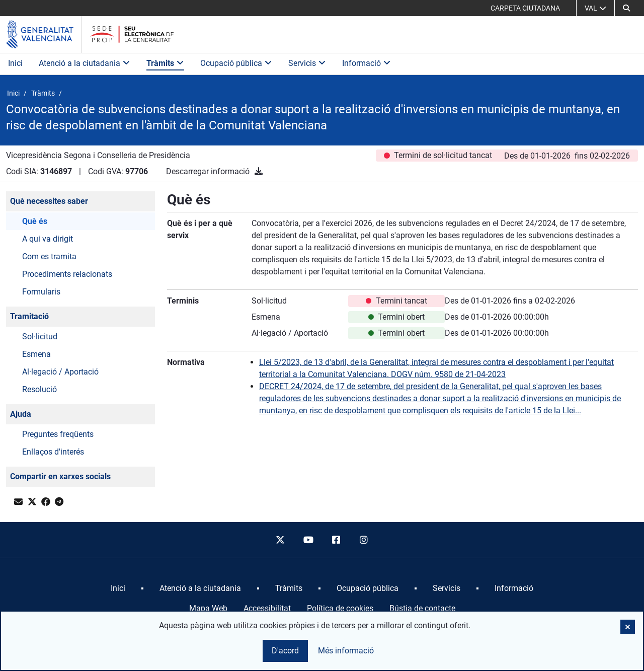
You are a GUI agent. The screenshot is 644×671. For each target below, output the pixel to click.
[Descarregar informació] (259, 171)
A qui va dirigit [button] (48, 239)
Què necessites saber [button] (49, 201)
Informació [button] (367, 63)
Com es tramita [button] (49, 256)
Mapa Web (208, 608)
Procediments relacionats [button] (67, 274)
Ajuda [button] (21, 414)
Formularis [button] (41, 292)
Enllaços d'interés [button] (53, 452)
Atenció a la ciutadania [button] (85, 63)
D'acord (285, 651)
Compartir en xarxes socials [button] (60, 476)
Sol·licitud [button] (40, 337)
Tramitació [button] (29, 316)
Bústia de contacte (422, 608)
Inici (15, 63)
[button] (626, 8)
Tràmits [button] (165, 63)
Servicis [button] (307, 63)
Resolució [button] (39, 389)
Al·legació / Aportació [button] (60, 372)
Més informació (346, 651)
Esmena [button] (36, 354)
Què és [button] (35, 221)
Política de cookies (340, 608)
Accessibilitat (267, 608)
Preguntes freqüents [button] (58, 434)
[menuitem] (118, 588)
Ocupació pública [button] (236, 63)
